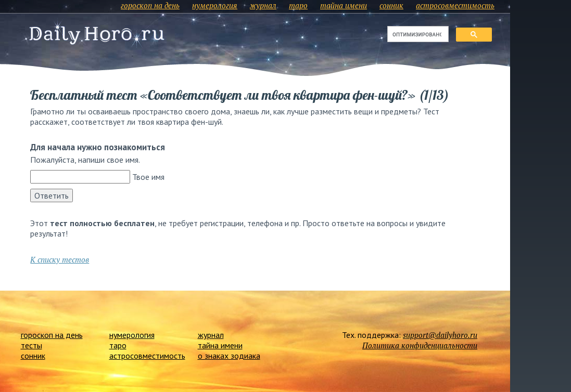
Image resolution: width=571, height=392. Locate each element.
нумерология (215, 5)
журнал (263, 5)
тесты (31, 345)
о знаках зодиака (229, 356)
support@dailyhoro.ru (440, 335)
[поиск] (417, 34)
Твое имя (148, 177)
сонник (391, 5)
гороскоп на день (150, 5)
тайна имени (344, 5)
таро (298, 5)
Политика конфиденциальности (420, 345)
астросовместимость (455, 5)
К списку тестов (60, 259)
